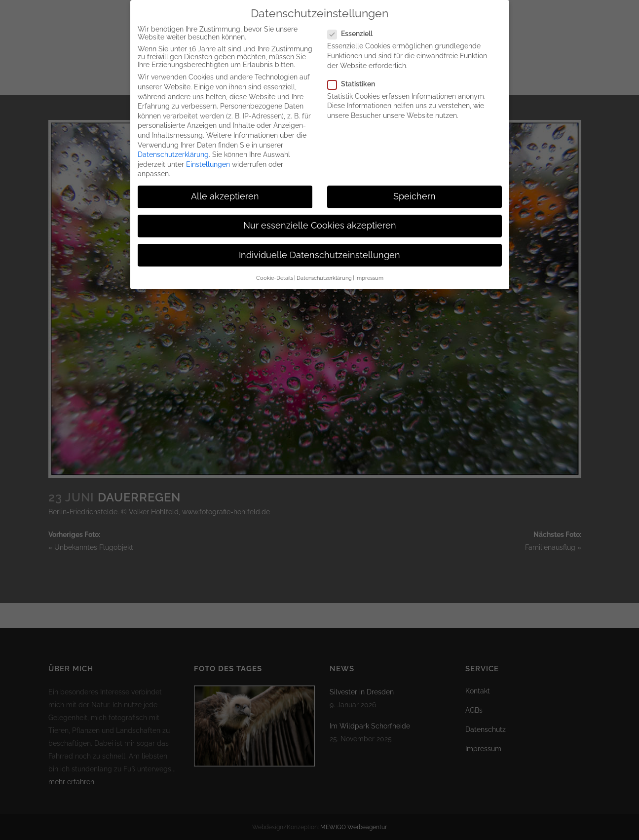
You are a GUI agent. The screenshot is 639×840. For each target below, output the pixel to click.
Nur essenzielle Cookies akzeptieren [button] (320, 216)
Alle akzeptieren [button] (225, 187)
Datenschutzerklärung (173, 145)
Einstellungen (208, 154)
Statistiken (355, 74)
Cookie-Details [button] (275, 268)
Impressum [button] (369, 268)
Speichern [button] (414, 187)
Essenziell (354, 24)
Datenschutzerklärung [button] (324, 268)
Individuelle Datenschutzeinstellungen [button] (319, 245)
